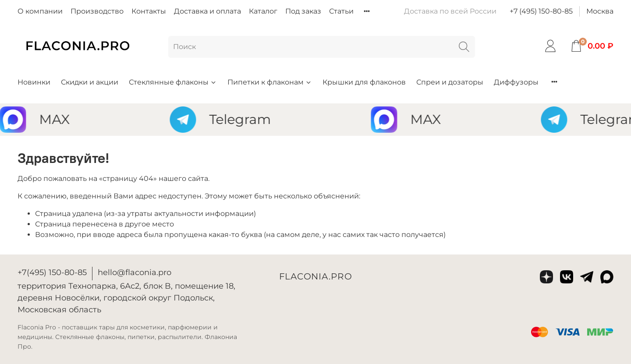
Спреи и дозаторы (450, 82)
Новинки (34, 82)
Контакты (149, 11)
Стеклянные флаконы (173, 82)
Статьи (341, 11)
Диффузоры (516, 82)
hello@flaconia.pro (135, 272)
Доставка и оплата (207, 11)
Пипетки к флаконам (270, 82)
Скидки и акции (90, 82)
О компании (40, 11)
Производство (97, 11)
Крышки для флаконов (364, 82)
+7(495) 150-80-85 (52, 272)
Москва (600, 11)
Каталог (263, 11)
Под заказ (303, 11)
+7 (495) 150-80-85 (541, 11)
